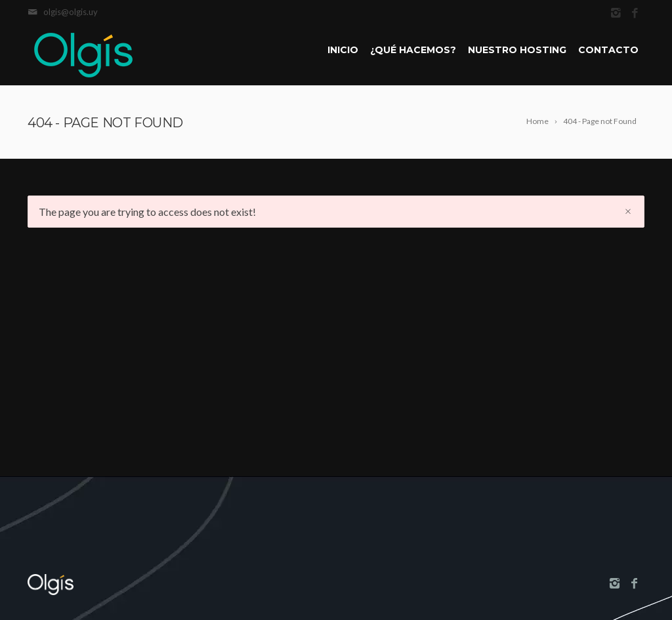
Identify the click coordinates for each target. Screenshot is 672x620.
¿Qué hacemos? (413, 50)
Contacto (608, 50)
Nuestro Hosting (517, 50)
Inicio (343, 50)
